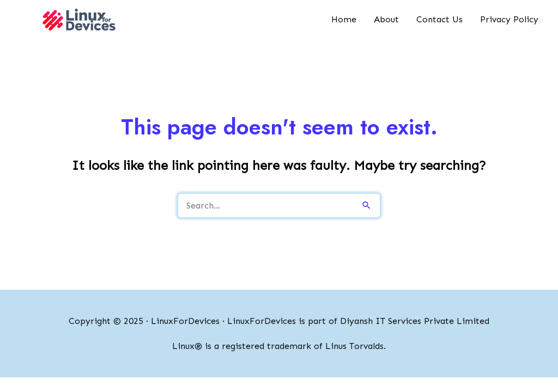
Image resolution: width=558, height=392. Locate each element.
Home (344, 19)
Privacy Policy (509, 19)
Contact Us (439, 19)
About (386, 19)
